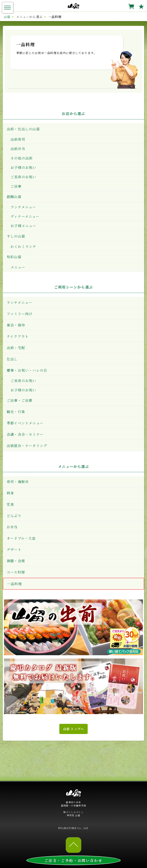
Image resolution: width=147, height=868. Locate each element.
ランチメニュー (23, 207)
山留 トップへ (73, 729)
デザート (14, 549)
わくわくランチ (23, 246)
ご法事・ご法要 (20, 400)
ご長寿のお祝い (23, 177)
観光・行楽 (16, 412)
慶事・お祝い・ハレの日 (27, 370)
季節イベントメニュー (25, 423)
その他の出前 (22, 158)
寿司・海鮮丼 (18, 482)
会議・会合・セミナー (25, 434)
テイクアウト (18, 336)
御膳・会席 (16, 561)
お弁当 (12, 527)
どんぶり (14, 515)
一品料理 (14, 584)
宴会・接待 (16, 325)
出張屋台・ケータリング (27, 446)
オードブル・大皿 (21, 538)
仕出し (12, 359)
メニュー (18, 267)
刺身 (10, 493)
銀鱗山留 (14, 196)
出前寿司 (18, 139)
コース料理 (16, 572)
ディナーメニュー (25, 216)
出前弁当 (18, 149)
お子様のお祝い (23, 167)
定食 (10, 504)
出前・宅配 (16, 348)
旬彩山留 (14, 257)
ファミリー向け (20, 314)
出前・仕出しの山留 (23, 129)
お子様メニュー (23, 226)
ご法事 (16, 186)
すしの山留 (16, 236)
